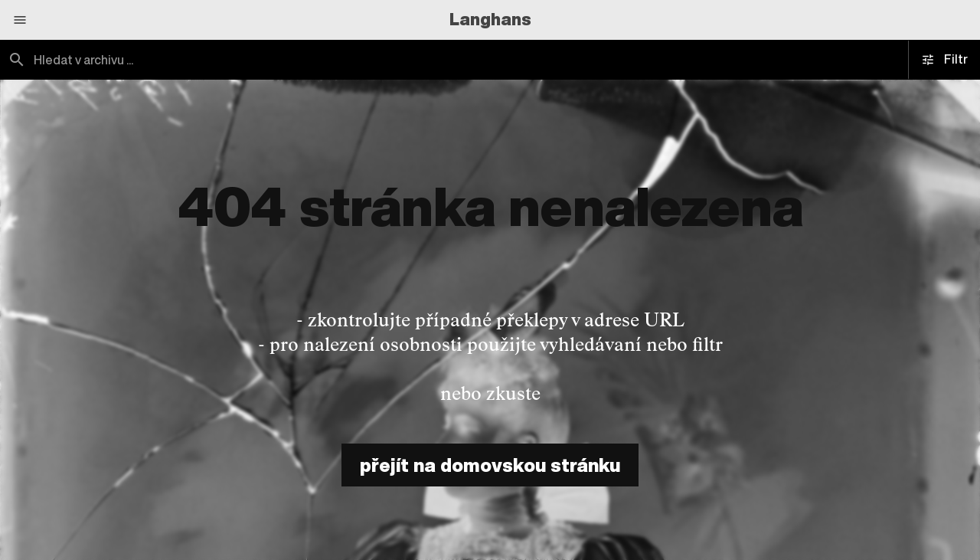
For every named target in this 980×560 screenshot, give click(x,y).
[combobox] (245, 60)
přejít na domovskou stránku (490, 465)
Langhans (490, 19)
